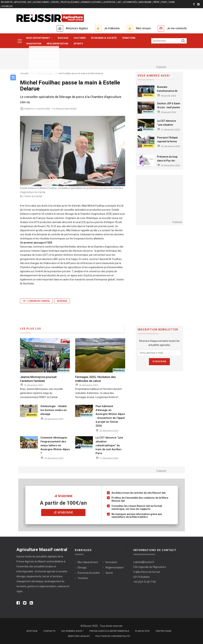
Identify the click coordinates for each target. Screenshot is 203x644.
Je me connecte (177, 28)
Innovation (34, 44)
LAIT (119, 2)
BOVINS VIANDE (41, 2)
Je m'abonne (112, 28)
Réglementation (58, 44)
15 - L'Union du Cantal (36, 301)
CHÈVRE (55, 2)
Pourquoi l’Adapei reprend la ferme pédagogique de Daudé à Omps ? (167, 143)
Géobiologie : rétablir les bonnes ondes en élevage (54, 410)
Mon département (39, 38)
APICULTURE (20, 2)
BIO (30, 2)
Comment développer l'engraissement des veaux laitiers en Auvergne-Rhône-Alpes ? (55, 445)
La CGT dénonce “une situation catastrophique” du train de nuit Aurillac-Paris (109, 445)
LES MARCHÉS (130, 2)
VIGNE (172, 2)
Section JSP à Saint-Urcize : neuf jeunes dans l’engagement (169, 107)
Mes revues (143, 28)
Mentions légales (79, 636)
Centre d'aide (163, 631)
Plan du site (142, 631)
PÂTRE (156, 2)
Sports (78, 44)
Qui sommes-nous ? (72, 631)
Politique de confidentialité (113, 636)
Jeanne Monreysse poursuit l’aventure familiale (38, 379)
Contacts (49, 631)
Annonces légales (77, 28)
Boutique (32, 631)
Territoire (129, 38)
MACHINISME (145, 2)
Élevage (63, 38)
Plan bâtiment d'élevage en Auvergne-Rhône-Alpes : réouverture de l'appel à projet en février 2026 (110, 416)
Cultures (80, 38)
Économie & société (104, 38)
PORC (164, 2)
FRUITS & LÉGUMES (70, 2)
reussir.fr (7, 2)
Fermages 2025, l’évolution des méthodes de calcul (95, 379)
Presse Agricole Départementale (109, 631)
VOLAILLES (7, 6)
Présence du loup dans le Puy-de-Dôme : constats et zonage (168, 163)
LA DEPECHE (109, 2)
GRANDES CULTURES (91, 2)
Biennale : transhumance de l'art (167, 91)
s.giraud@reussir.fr (144, 562)
